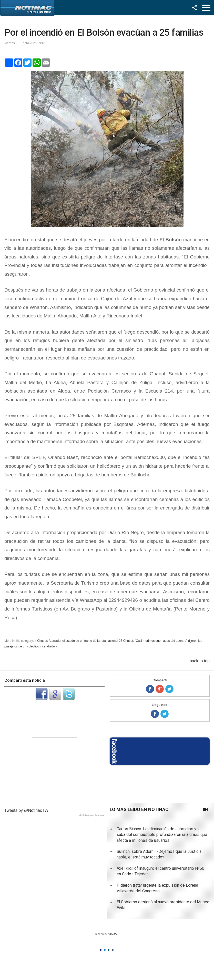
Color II (105, 950)
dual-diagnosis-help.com (92, 815)
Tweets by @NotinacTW (26, 810)
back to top (200, 661)
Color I (101, 950)
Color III (109, 950)
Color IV (113, 950)
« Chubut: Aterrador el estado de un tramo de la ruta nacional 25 (78, 641)
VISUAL (113, 934)
